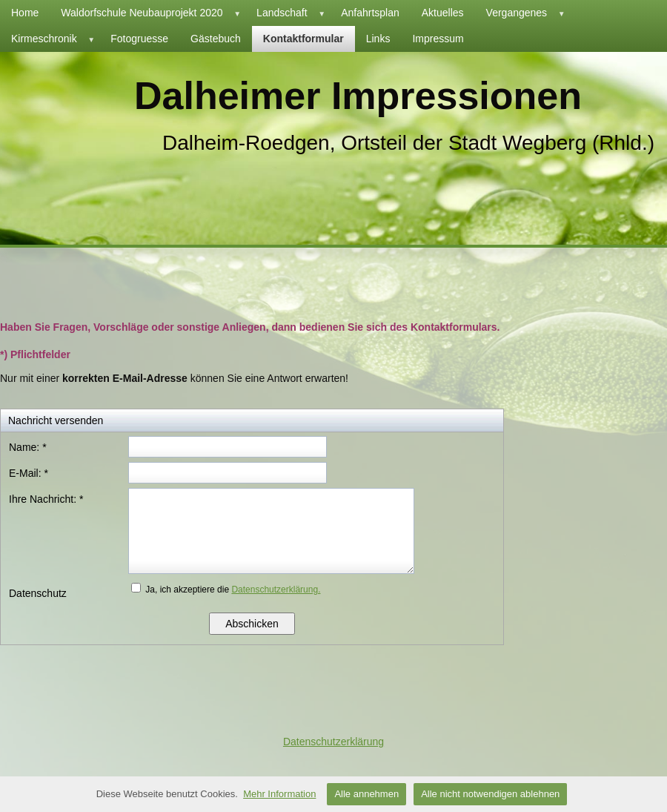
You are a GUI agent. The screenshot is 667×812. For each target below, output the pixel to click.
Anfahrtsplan (370, 13)
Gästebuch (216, 39)
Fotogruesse (139, 39)
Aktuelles (443, 13)
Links (378, 39)
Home (25, 13)
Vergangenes (528, 13)
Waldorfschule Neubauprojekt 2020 (153, 13)
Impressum (438, 39)
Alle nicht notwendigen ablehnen (490, 794)
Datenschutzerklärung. (276, 590)
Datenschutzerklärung (333, 742)
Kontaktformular (303, 39)
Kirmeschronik (55, 39)
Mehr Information (279, 794)
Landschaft (293, 13)
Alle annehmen (366, 794)
